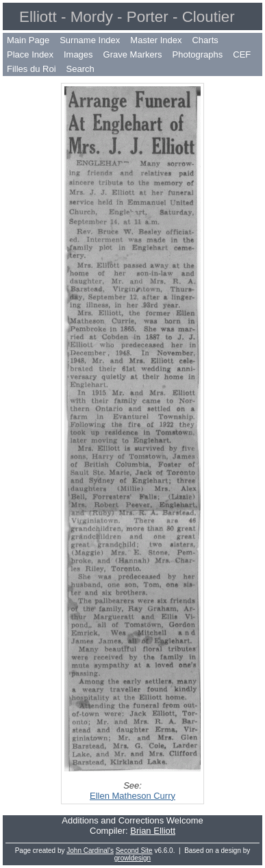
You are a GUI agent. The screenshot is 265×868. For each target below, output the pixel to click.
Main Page (28, 40)
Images (78, 54)
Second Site (134, 851)
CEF (242, 54)
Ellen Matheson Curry (132, 796)
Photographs (198, 54)
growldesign (132, 858)
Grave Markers (133, 54)
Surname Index (90, 40)
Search (80, 69)
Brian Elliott (153, 831)
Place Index (30, 54)
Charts (205, 40)
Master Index (156, 40)
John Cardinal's (90, 851)
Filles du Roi (31, 69)
